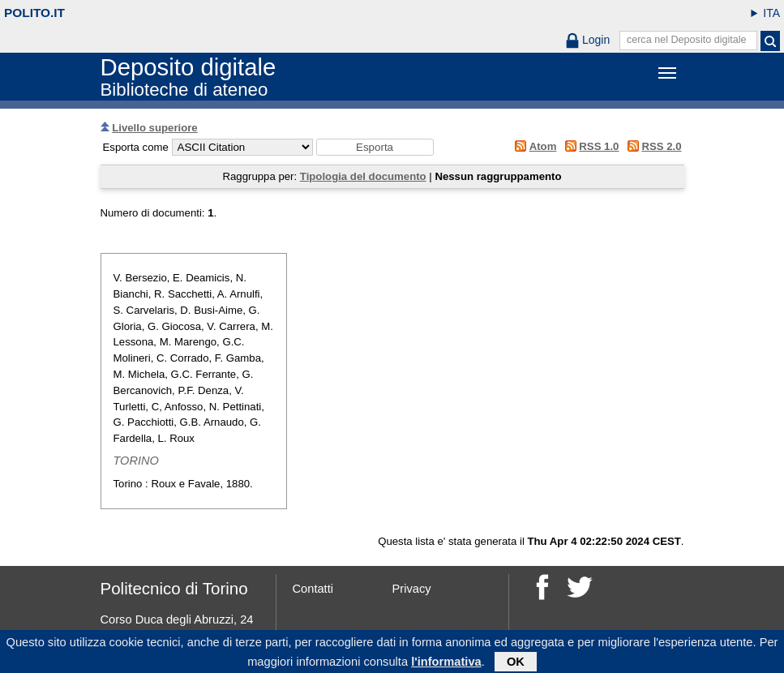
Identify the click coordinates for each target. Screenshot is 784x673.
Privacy (412, 589)
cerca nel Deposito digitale (687, 40)
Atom (543, 146)
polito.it (34, 13)
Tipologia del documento (363, 176)
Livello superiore (155, 128)
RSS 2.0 (661, 146)
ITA (771, 13)
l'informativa (446, 663)
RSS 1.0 (599, 146)
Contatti (313, 589)
